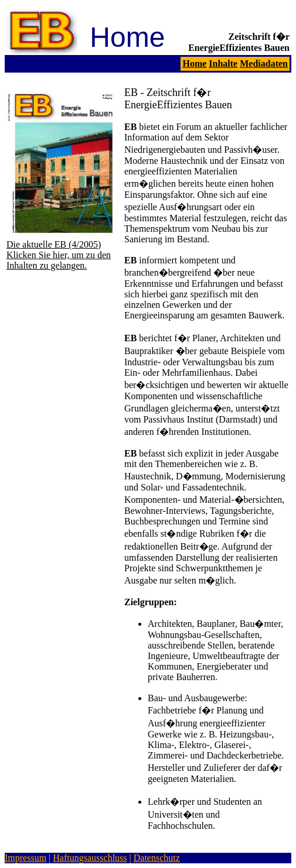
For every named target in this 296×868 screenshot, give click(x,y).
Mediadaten (264, 64)
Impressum (25, 858)
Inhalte (223, 64)
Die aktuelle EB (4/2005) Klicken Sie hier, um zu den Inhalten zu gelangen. (63, 251)
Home (194, 64)
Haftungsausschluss (90, 858)
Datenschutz (157, 858)
